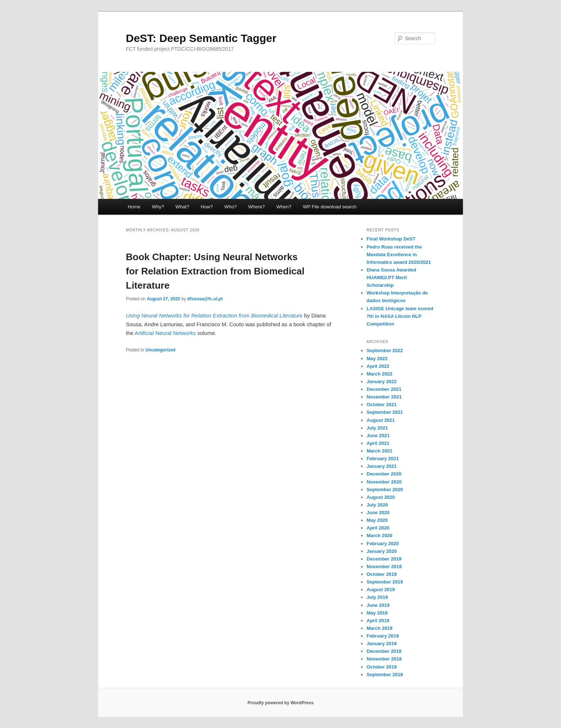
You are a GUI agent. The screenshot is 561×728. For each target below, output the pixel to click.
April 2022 (378, 366)
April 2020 (378, 528)
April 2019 (378, 621)
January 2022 (382, 382)
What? (182, 207)
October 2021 (382, 405)
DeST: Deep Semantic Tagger (201, 38)
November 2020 (384, 482)
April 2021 (378, 443)
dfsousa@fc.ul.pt (205, 299)
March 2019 (380, 628)
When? (284, 207)
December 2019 (384, 559)
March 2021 (380, 451)
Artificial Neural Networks (165, 333)
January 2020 (382, 551)
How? (207, 207)
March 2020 (380, 536)
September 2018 (385, 675)
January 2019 (382, 644)
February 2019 (383, 636)
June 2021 (378, 436)
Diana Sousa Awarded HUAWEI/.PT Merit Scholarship (391, 278)
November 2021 (384, 397)
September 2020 (385, 490)
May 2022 (377, 359)
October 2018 (382, 667)
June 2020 (378, 513)
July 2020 (377, 505)
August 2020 (381, 497)
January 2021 (382, 466)
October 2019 (382, 574)
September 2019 (385, 582)
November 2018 (384, 659)
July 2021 (377, 428)
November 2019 (384, 567)
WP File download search (330, 207)
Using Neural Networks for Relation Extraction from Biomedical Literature (214, 315)
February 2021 (383, 459)
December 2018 (384, 651)
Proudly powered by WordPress (280, 703)
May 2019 (377, 613)
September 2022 (385, 350)
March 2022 (380, 374)
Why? (158, 207)
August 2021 (381, 420)
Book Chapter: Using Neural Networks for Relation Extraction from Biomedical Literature (215, 271)
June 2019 (378, 605)
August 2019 (381, 590)
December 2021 (384, 389)
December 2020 (384, 474)
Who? (231, 207)
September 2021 (385, 412)
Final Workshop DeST (391, 239)
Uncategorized (160, 350)
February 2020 (383, 544)
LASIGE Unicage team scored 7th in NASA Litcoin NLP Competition (400, 316)
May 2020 (377, 520)
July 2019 (377, 597)
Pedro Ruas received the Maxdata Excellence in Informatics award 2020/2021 (399, 255)
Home (134, 207)
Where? (256, 207)
